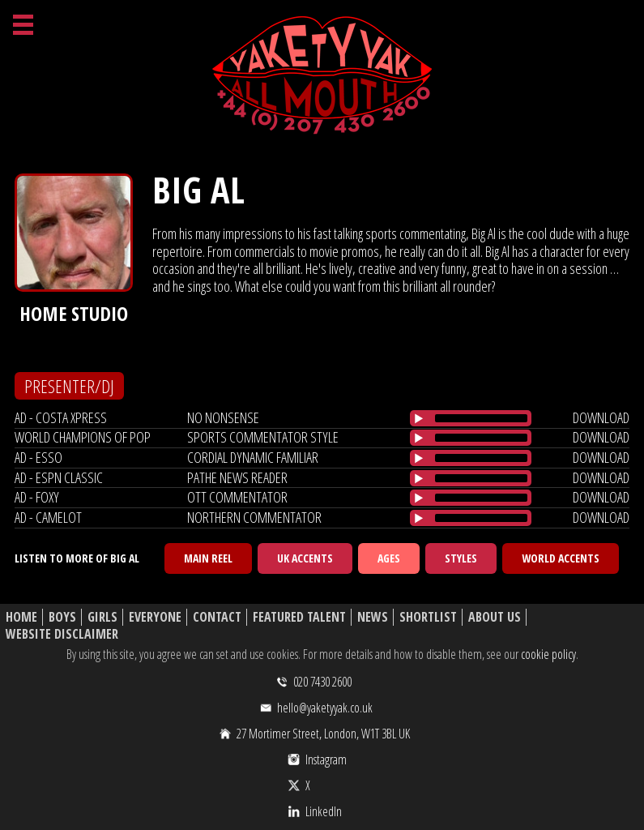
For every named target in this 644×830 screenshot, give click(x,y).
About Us (495, 617)
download (601, 417)
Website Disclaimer (62, 634)
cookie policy (548, 654)
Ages (389, 558)
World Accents (561, 558)
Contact (217, 617)
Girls (102, 617)
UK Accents (305, 558)
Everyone (155, 617)
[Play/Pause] (419, 418)
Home (21, 617)
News (373, 617)
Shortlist (428, 617)
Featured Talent (299, 617)
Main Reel (208, 558)
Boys (62, 617)
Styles (461, 558)
